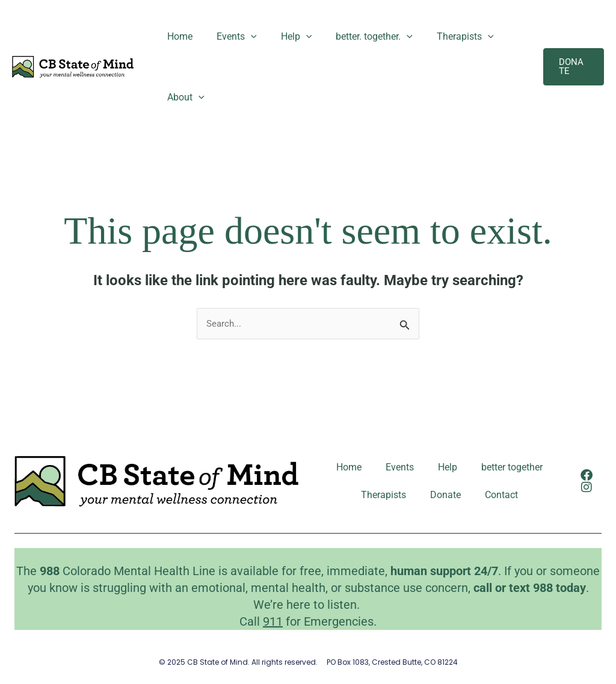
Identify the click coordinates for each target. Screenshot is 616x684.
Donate (445, 495)
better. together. (357, 36)
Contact (501, 495)
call (483, 587)
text (521, 587)
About (183, 97)
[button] (572, 67)
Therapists (444, 36)
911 (273, 620)
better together (512, 468)
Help (285, 36)
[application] (244, 36)
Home (177, 36)
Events (229, 36)
